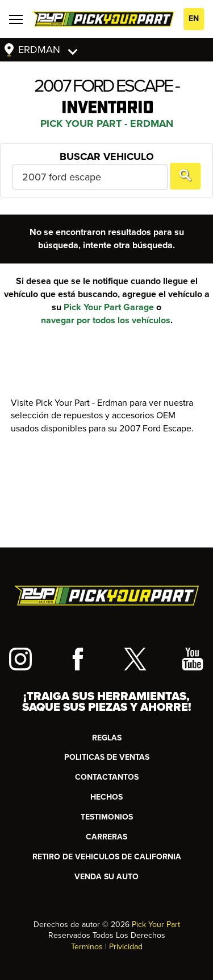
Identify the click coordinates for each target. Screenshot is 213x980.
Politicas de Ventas (107, 757)
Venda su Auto (106, 877)
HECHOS (106, 797)
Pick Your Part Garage (109, 307)
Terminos (87, 947)
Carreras (106, 837)
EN (194, 18)
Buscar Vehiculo (107, 157)
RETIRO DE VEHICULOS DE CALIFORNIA (107, 857)
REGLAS (107, 738)
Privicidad (126, 947)
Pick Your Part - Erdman (107, 123)
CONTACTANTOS (107, 777)
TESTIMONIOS (107, 817)
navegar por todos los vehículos (106, 320)
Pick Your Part (156, 925)
